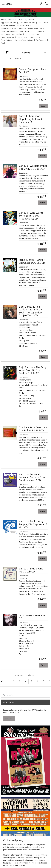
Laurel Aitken (17, 34)
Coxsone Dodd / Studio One (12, 31)
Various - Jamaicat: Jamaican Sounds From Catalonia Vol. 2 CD (32, 477)
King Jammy (40, 31)
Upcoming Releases (27, 19)
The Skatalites (41, 40)
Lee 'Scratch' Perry (32, 34)
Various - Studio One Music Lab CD (31, 570)
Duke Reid (29, 31)
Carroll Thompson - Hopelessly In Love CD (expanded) (32, 119)
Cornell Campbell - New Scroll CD (33, 71)
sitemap (36, 863)
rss (42, 863)
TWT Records (43, 22)
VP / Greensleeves (8, 25)
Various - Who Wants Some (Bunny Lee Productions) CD (31, 216)
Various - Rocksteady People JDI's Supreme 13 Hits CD (33, 524)
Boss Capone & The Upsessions (13, 28)
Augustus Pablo (23, 25)
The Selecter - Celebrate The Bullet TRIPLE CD (33, 429)
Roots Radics (35, 37)
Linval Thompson (8, 37)
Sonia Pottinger (7, 40)
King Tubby (5, 34)
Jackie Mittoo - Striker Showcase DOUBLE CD (32, 261)
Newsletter (13, 19)
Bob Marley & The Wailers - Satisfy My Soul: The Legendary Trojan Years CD (31, 311)
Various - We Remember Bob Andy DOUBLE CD (33, 167)
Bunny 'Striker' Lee (35, 28)
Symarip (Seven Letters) (24, 40)
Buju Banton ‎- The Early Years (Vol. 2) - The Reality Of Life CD (33, 370)
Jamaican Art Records (27, 22)
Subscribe (9, 718)
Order (43, 106)
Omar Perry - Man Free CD (32, 617)
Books (4, 43)
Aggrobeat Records (9, 22)
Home (3, 19)
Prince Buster (22, 37)
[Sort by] (26, 52)
